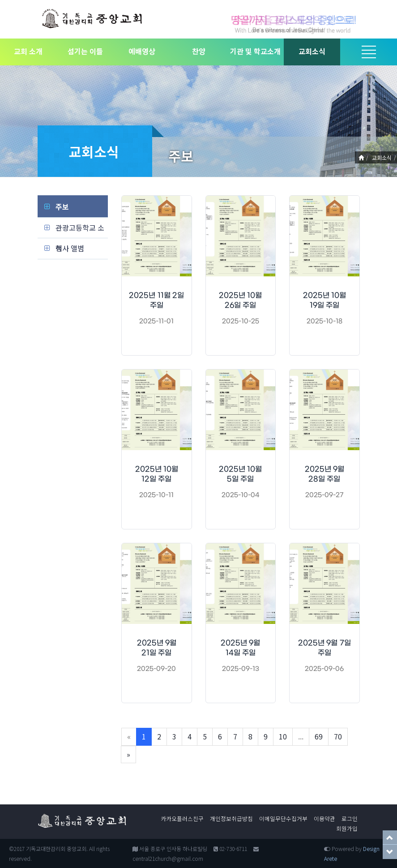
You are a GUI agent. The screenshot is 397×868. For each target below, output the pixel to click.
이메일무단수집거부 (283, 819)
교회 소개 (28, 51)
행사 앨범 (70, 248)
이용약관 (324, 819)
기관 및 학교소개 (255, 51)
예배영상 (142, 51)
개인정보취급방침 (231, 819)
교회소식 (312, 51)
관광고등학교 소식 (80, 230)
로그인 (350, 819)
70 (338, 736)
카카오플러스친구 (182, 819)
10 (283, 736)
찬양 (199, 51)
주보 (62, 206)
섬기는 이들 (85, 51)
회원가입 (347, 828)
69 (319, 736)
